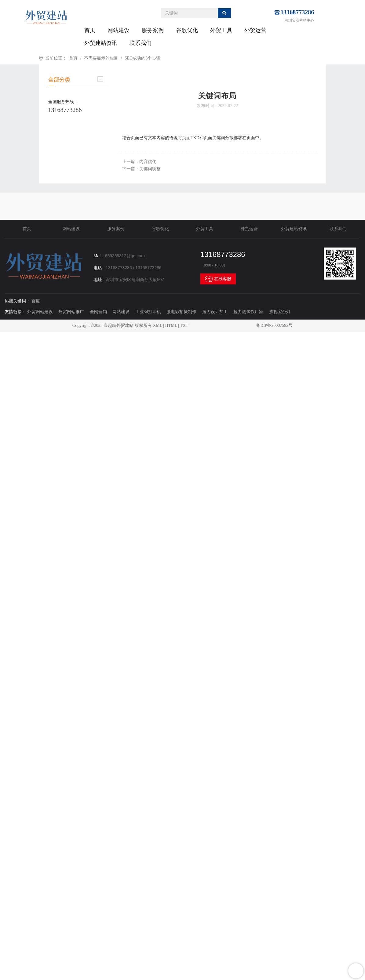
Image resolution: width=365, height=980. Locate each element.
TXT (184, 325)
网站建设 (119, 30)
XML (157, 325)
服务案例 (153, 30)
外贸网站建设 (40, 312)
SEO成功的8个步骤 (142, 58)
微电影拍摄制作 (181, 312)
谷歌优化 (187, 30)
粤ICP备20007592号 (274, 325)
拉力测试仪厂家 (248, 312)
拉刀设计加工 (215, 312)
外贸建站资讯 (101, 43)
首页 (90, 30)
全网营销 (98, 312)
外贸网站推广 (71, 312)
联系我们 (141, 43)
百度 (36, 301)
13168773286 (297, 12)
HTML (171, 325)
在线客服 (218, 279)
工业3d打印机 (148, 312)
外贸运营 (255, 30)
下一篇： (141, 169)
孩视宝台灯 (280, 312)
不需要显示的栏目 (101, 58)
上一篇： (139, 162)
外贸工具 (221, 30)
